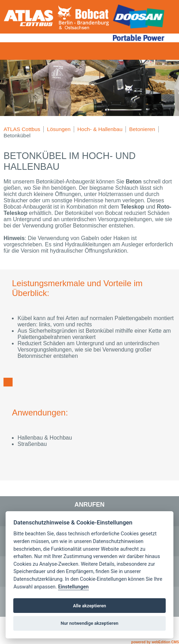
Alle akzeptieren (90, 606)
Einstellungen (73, 587)
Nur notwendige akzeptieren (89, 623)
